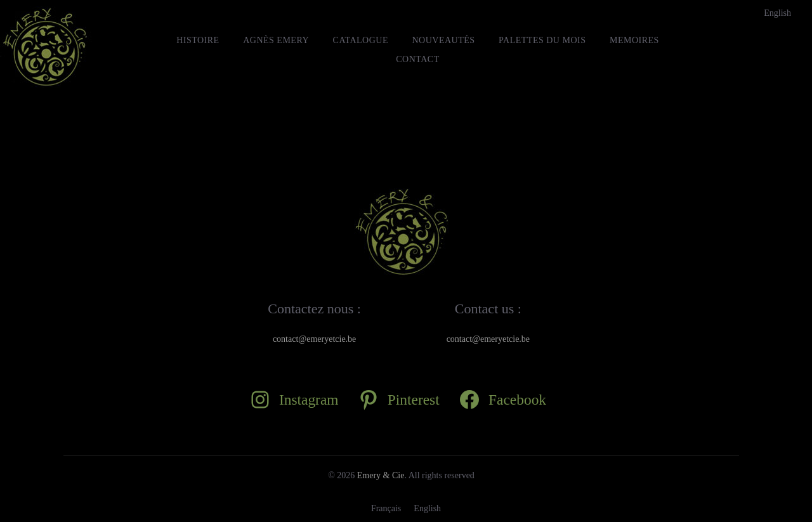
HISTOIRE (198, 40)
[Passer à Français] (386, 509)
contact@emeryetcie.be (314, 339)
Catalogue (361, 40)
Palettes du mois (542, 40)
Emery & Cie (381, 475)
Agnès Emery (276, 40)
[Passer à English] (777, 13)
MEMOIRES (634, 40)
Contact (418, 59)
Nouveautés (443, 40)
